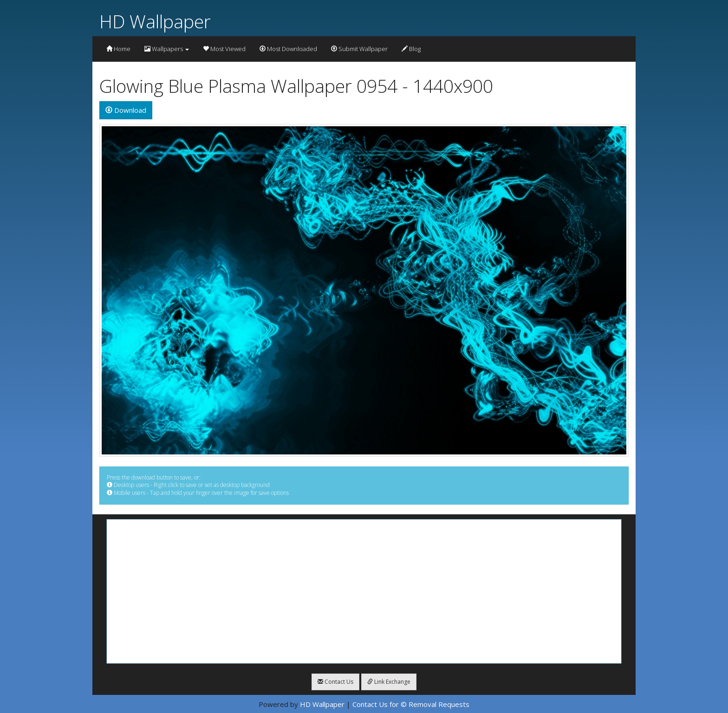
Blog (411, 49)
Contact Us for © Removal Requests (411, 704)
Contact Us (335, 682)
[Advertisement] (364, 591)
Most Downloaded (288, 49)
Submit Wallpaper (359, 49)
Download (126, 110)
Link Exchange (389, 682)
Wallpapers (167, 49)
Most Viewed (224, 49)
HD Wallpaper (155, 21)
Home (118, 49)
